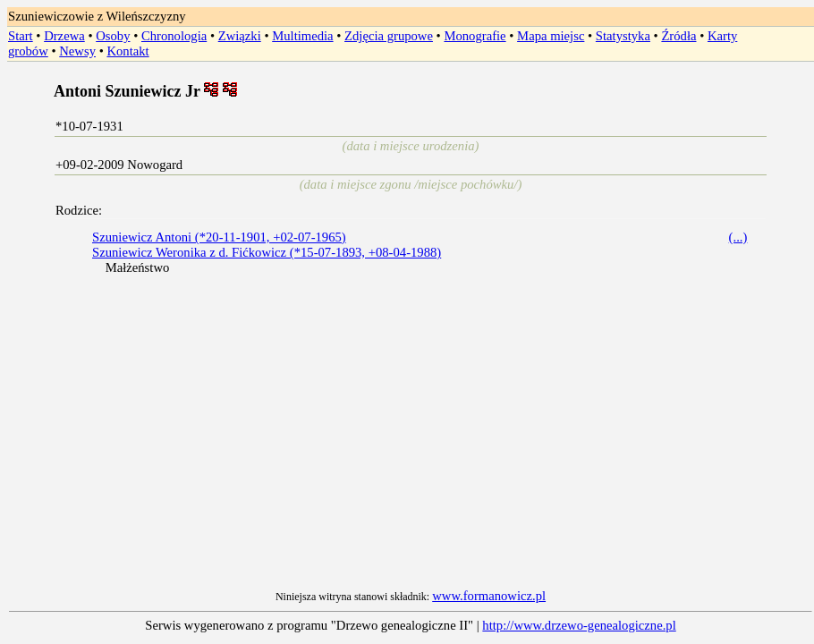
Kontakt (127, 51)
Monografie (475, 36)
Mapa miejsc (551, 36)
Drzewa (64, 36)
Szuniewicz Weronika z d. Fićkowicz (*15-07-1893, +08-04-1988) (267, 252)
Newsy (77, 51)
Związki (240, 36)
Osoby (113, 36)
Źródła (678, 36)
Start (21, 36)
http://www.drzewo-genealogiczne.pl (579, 625)
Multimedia (302, 36)
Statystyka (623, 36)
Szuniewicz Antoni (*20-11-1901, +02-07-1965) (219, 237)
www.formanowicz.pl (489, 596)
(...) (738, 237)
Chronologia (174, 36)
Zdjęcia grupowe (389, 36)
